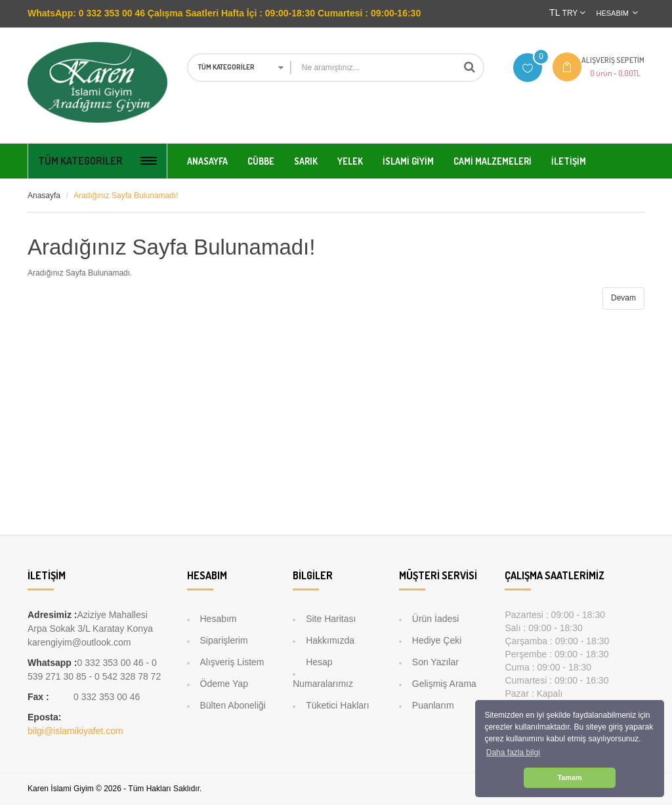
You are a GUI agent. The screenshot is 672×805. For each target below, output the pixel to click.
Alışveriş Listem (232, 662)
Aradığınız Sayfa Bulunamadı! (126, 196)
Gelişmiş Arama (444, 684)
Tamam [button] (569, 777)
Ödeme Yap (224, 684)
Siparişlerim (224, 640)
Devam (623, 298)
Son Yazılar (435, 662)
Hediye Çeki (437, 640)
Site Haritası (331, 619)
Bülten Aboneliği (233, 705)
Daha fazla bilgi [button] (513, 753)
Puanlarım (433, 705)
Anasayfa (44, 196)
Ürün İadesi (436, 619)
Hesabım (219, 619)
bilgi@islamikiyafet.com (75, 731)
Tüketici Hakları (337, 705)
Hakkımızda (330, 640)
